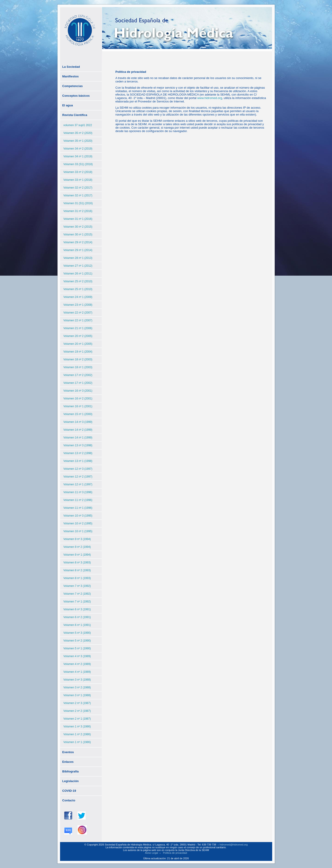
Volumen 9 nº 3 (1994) (77, 539)
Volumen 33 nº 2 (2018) (78, 172)
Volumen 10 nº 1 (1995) (78, 531)
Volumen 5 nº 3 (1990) (77, 633)
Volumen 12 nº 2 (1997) (78, 477)
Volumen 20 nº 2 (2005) (78, 336)
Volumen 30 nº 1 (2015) (78, 235)
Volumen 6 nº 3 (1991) (77, 609)
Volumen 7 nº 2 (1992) (77, 594)
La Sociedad (71, 67)
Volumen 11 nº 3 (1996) (78, 492)
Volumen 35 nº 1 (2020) (78, 141)
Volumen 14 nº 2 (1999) (78, 430)
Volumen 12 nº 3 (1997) (78, 469)
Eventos (68, 752)
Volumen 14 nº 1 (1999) (78, 438)
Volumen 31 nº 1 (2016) (78, 219)
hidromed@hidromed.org (234, 845)
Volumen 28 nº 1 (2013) (78, 258)
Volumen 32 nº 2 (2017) (78, 188)
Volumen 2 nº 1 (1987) (77, 719)
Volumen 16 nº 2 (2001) (78, 399)
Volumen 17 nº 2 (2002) (78, 375)
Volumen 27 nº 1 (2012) (78, 266)
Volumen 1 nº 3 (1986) (77, 727)
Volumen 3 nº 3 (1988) (77, 680)
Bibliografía (71, 771)
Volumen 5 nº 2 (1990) (77, 641)
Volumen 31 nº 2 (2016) (78, 211)
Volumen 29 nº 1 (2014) (78, 250)
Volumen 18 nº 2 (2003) (78, 359)
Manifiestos (71, 76)
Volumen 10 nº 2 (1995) (78, 523)
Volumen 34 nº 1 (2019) (78, 156)
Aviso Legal (152, 853)
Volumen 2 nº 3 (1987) (77, 703)
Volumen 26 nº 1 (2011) (78, 274)
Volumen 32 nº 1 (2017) (78, 195)
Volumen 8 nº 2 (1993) (77, 570)
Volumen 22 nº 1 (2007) (78, 320)
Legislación (71, 781)
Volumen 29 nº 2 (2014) (78, 242)
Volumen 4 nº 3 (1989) (77, 656)
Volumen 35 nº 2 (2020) (78, 133)
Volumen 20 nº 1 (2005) (78, 344)
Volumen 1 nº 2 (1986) (77, 734)
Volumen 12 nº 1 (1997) (78, 484)
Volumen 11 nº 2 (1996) (78, 500)
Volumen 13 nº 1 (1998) (78, 461)
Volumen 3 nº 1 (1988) (77, 695)
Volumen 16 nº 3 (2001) (78, 391)
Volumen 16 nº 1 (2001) (78, 406)
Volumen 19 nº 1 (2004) (78, 352)
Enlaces (68, 762)
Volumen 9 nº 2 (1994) (77, 547)
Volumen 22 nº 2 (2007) (78, 313)
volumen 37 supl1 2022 (78, 125)
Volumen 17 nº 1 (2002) (78, 383)
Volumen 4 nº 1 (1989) (77, 672)
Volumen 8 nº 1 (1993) (77, 578)
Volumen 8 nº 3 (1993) (77, 563)
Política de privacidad (175, 853)
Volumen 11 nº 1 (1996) (78, 508)
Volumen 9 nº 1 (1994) (77, 555)
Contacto (69, 800)
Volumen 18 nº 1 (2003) (78, 367)
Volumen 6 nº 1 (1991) (77, 625)
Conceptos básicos (76, 96)
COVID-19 (69, 791)
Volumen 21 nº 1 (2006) (78, 328)
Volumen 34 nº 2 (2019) (78, 149)
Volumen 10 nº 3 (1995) (78, 516)
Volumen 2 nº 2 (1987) (77, 711)
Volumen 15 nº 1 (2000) (78, 414)
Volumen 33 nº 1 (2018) (78, 180)
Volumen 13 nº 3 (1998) (78, 445)
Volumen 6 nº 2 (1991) (77, 617)
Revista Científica (75, 115)
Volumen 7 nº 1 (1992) (77, 602)
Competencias (73, 86)
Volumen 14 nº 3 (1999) (78, 422)
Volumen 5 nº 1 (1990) (77, 648)
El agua (68, 105)
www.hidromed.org (210, 98)
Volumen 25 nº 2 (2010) (78, 281)
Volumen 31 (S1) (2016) (78, 203)
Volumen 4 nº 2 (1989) (77, 664)
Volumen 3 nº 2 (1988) (77, 687)
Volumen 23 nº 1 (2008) (78, 305)
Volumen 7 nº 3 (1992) (77, 586)
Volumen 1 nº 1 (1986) (77, 742)
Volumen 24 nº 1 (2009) (78, 297)
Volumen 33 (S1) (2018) (78, 164)
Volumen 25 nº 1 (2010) (78, 289)
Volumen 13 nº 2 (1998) (78, 453)
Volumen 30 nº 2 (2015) (78, 227)
